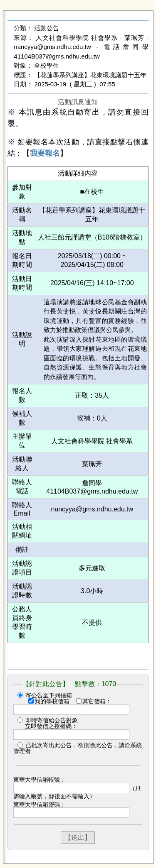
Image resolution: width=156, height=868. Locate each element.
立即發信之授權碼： (51, 726)
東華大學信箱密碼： (40, 804)
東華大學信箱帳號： (40, 780)
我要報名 (45, 153)
